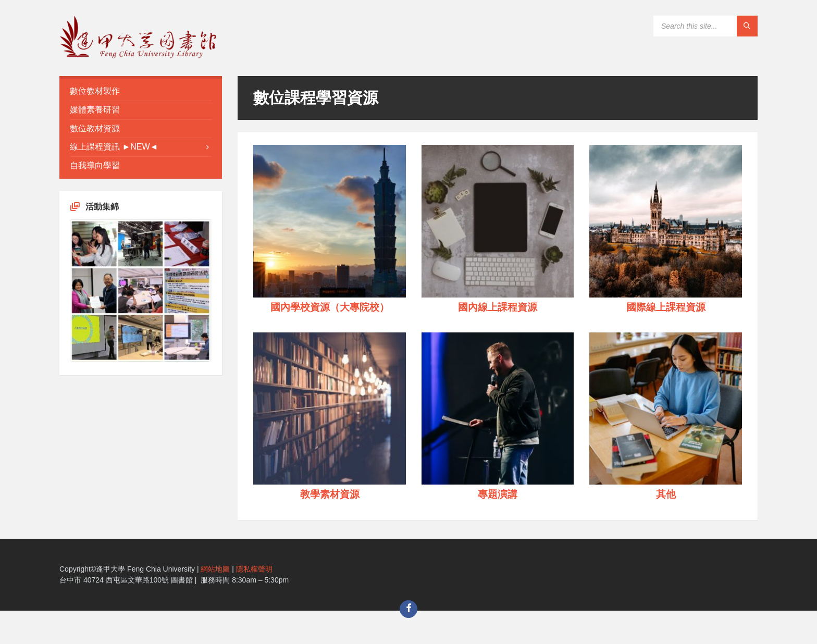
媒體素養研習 (95, 110)
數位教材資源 (95, 128)
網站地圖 (215, 569)
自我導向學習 (95, 165)
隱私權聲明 (254, 569)
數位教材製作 (95, 91)
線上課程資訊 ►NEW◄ (114, 147)
